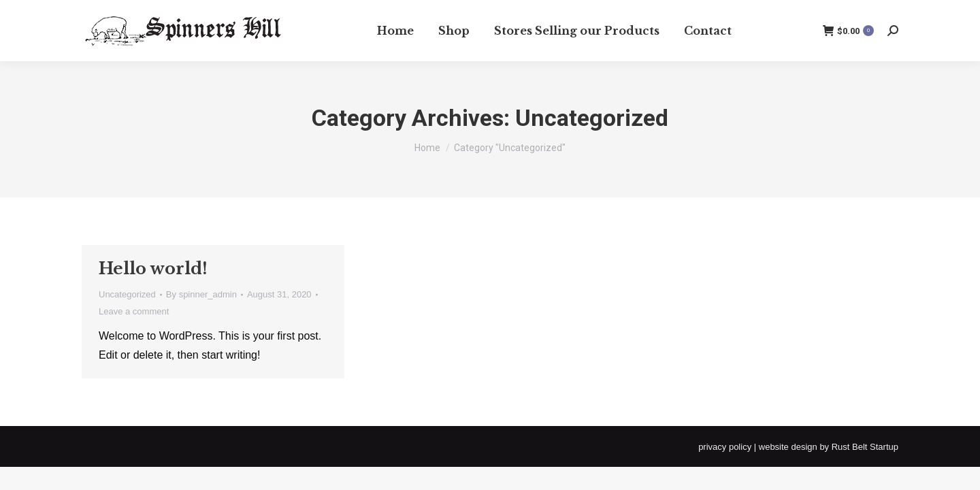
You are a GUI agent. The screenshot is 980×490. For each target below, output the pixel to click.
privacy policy (725, 447)
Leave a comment (134, 311)
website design (788, 447)
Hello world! (153, 268)
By (201, 294)
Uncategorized (127, 294)
